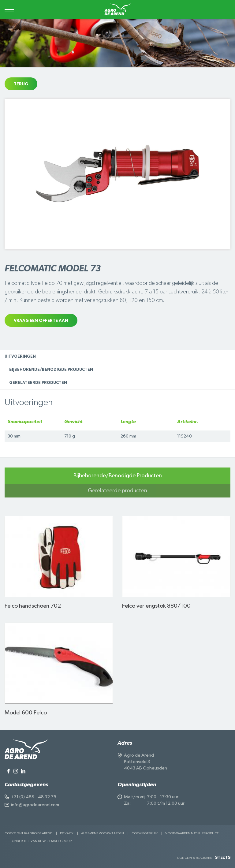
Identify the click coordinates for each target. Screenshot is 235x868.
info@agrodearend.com (35, 805)
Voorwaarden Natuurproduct (192, 833)
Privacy (67, 833)
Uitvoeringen (20, 357)
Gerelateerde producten (38, 383)
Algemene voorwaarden (103, 833)
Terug (21, 84)
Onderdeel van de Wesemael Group (42, 841)
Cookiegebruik (145, 833)
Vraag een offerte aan (41, 321)
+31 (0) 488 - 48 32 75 (34, 797)
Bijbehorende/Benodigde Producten (51, 370)
